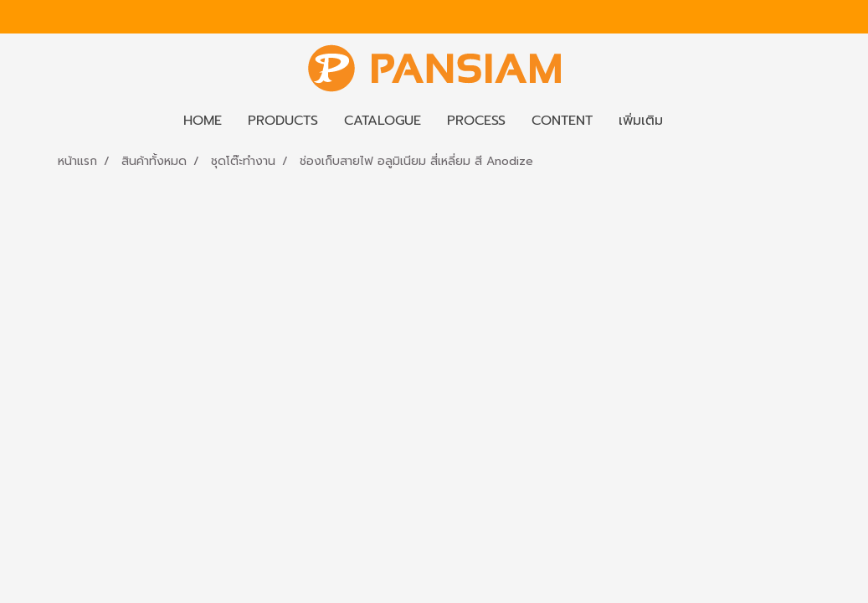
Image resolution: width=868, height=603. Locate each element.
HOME (203, 121)
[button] (691, 121)
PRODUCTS (283, 121)
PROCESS (476, 121)
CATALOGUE (383, 121)
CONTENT (562, 121)
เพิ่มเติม (641, 121)
